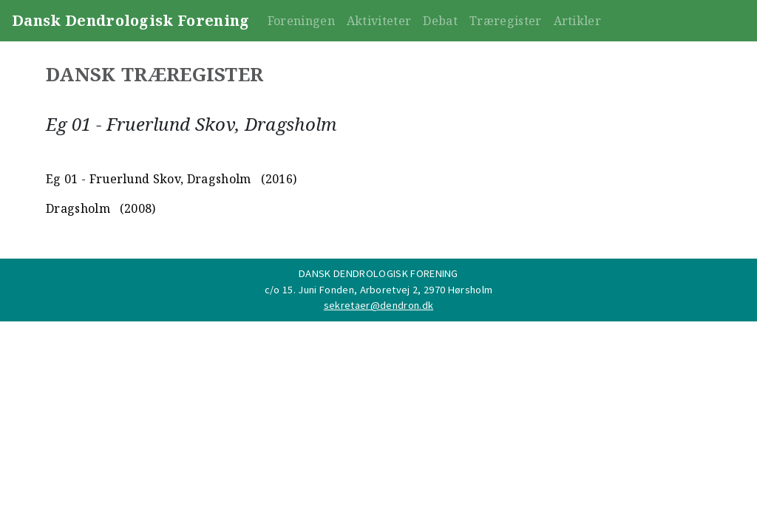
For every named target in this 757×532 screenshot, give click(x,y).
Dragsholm (78, 208)
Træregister (506, 21)
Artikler (578, 21)
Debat (440, 21)
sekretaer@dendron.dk (378, 305)
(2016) (276, 179)
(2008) (135, 208)
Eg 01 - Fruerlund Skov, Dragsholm (149, 179)
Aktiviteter (379, 21)
